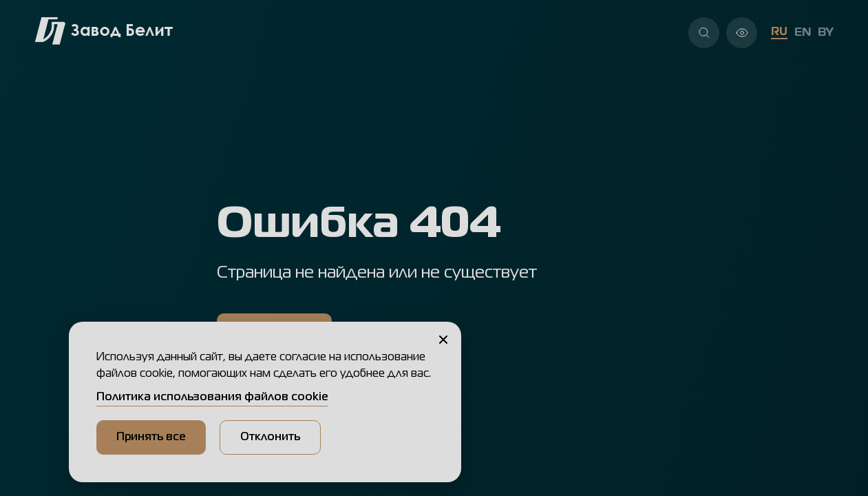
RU (779, 32)
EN (803, 33)
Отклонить (270, 437)
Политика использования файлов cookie (212, 397)
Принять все (151, 437)
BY (826, 33)
